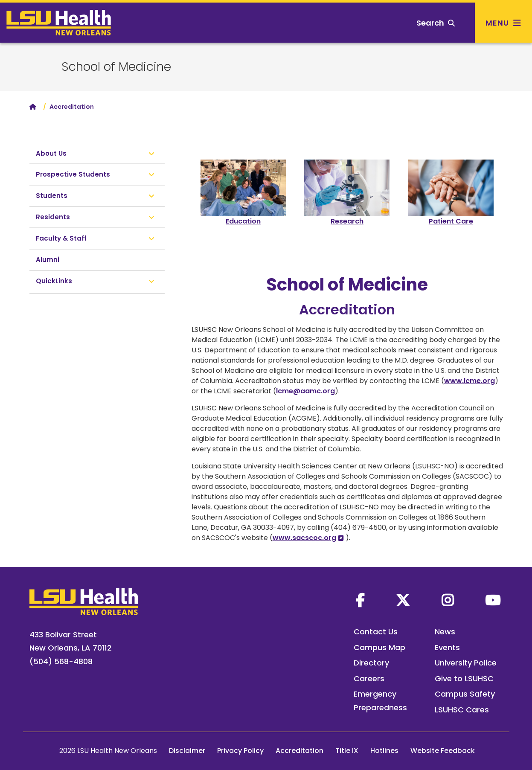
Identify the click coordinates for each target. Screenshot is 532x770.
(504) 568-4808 (61, 661)
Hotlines (384, 751)
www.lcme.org (469, 381)
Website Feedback (443, 751)
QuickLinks (55, 281)
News (445, 632)
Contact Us (376, 632)
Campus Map (379, 647)
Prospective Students (73, 174)
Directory (371, 663)
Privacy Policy (240, 751)
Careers (369, 678)
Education (243, 221)
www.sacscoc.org (304, 538)
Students (52, 196)
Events (447, 647)
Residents (53, 217)
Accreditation (299, 751)
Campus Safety (465, 694)
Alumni (48, 260)
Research (347, 221)
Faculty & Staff (61, 238)
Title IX (347, 751)
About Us (51, 153)
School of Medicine (116, 67)
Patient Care (451, 221)
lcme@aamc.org (305, 391)
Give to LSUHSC (464, 678)
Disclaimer (187, 751)
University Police (466, 663)
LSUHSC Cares (462, 710)
